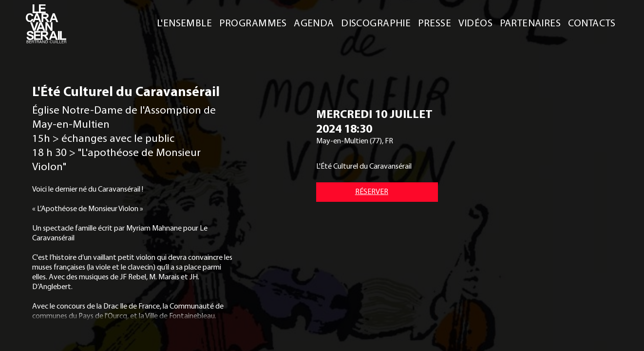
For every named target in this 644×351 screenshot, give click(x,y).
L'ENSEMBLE (184, 22)
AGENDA (314, 22)
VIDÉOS (476, 22)
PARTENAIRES (530, 22)
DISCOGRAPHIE (376, 22)
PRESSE (435, 22)
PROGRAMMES (253, 22)
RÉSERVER (372, 191)
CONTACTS (592, 22)
